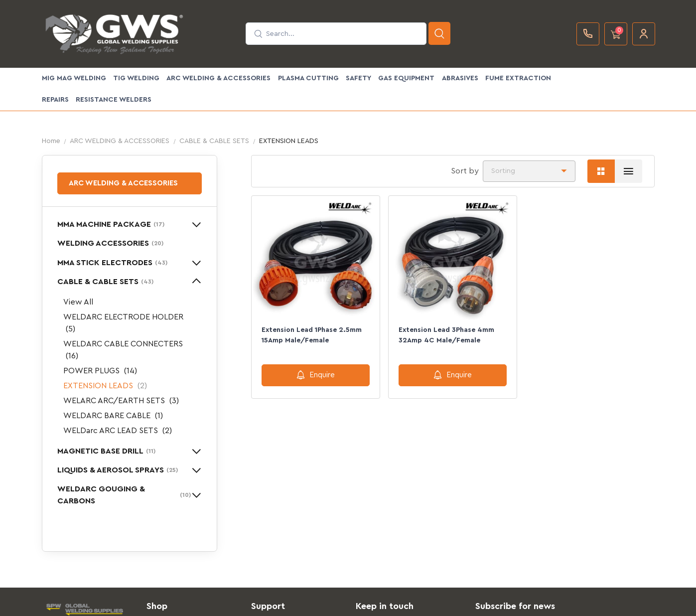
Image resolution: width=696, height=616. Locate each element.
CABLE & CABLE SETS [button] (105, 282)
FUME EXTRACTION (518, 78)
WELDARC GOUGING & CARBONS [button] (124, 495)
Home (51, 141)
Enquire (316, 375)
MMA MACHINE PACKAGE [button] (111, 224)
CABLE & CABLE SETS (214, 141)
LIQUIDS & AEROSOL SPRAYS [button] (118, 470)
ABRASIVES (460, 78)
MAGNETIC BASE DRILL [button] (106, 451)
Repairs (55, 100)
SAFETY (358, 78)
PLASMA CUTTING (308, 78)
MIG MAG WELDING (74, 78)
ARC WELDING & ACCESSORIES (218, 78)
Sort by (465, 171)
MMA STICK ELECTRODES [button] (112, 263)
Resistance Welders (114, 100)
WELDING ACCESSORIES (110, 243)
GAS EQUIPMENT (406, 78)
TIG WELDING (136, 78)
